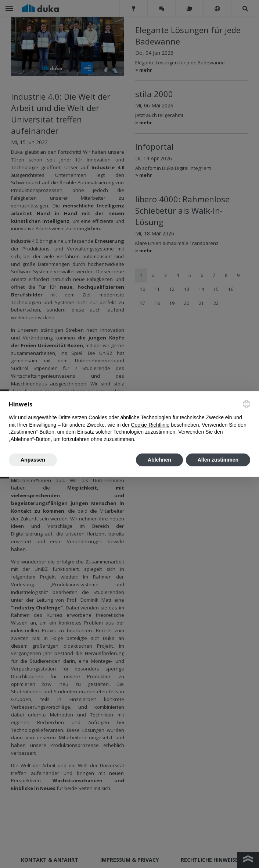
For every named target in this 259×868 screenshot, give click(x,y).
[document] (129, 422)
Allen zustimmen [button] (218, 460)
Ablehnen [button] (159, 460)
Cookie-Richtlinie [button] (150, 425)
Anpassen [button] (33, 460)
